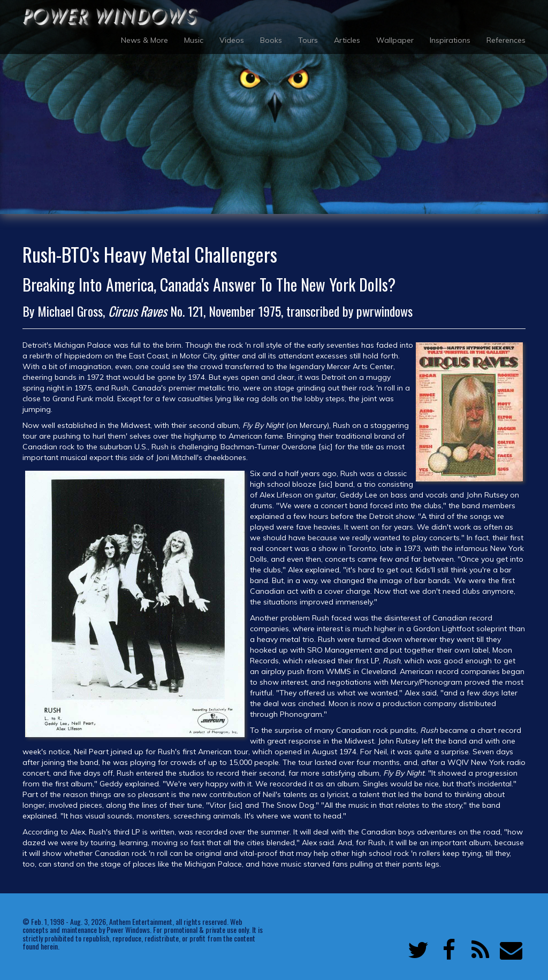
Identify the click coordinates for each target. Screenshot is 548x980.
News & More (144, 40)
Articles (347, 40)
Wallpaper (395, 40)
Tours (308, 40)
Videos (232, 40)
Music (194, 40)
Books (271, 40)
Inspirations (450, 40)
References (506, 40)
